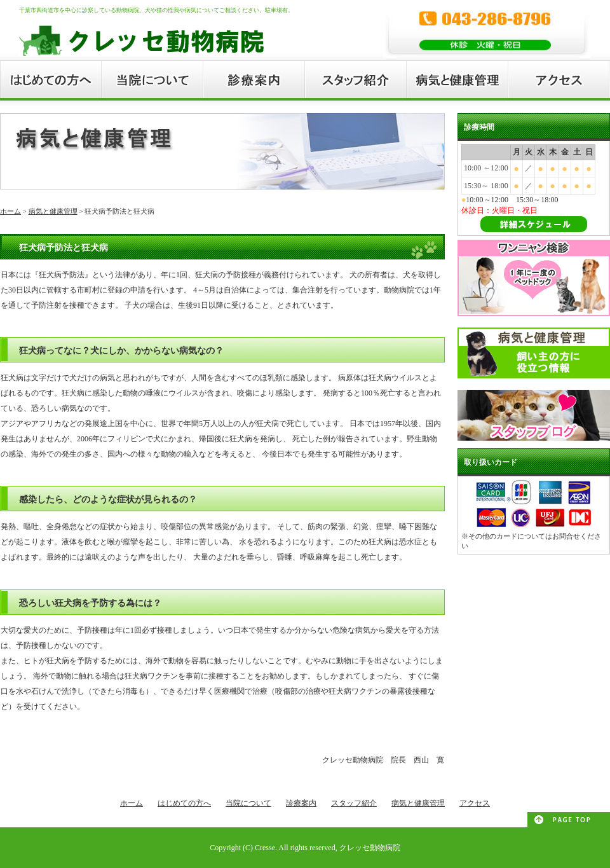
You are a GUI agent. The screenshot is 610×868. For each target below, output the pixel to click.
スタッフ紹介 (354, 803)
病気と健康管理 (53, 211)
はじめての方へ (184, 803)
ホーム (10, 211)
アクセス (475, 803)
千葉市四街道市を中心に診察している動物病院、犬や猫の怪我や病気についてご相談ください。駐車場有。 (156, 10)
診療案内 (301, 803)
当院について (248, 803)
